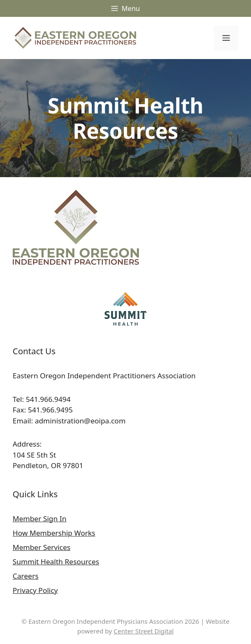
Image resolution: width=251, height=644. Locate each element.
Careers (25, 576)
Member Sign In (40, 519)
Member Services (41, 547)
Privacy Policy (35, 590)
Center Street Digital (144, 631)
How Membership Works (54, 533)
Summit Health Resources (56, 562)
